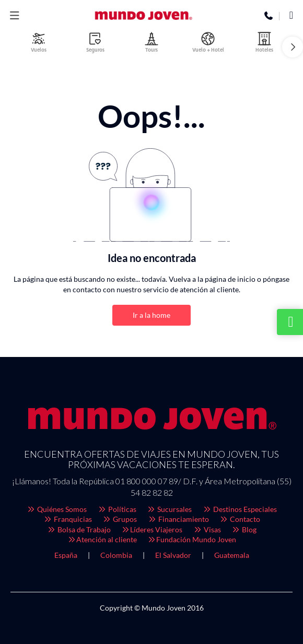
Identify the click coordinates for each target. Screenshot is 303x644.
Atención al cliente (102, 539)
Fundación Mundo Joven (192, 539)
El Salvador (173, 555)
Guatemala (232, 555)
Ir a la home (151, 315)
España (66, 555)
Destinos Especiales (240, 509)
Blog (244, 529)
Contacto (240, 519)
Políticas (117, 509)
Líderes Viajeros (152, 529)
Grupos (120, 519)
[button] (293, 47)
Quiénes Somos (57, 509)
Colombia (116, 555)
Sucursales (170, 509)
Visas (207, 529)
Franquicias (67, 519)
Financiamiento (178, 519)
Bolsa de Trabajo (79, 529)
